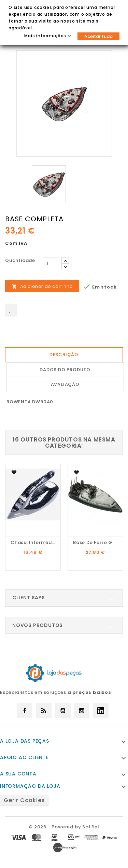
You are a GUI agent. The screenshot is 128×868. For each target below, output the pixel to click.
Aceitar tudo (98, 36)
